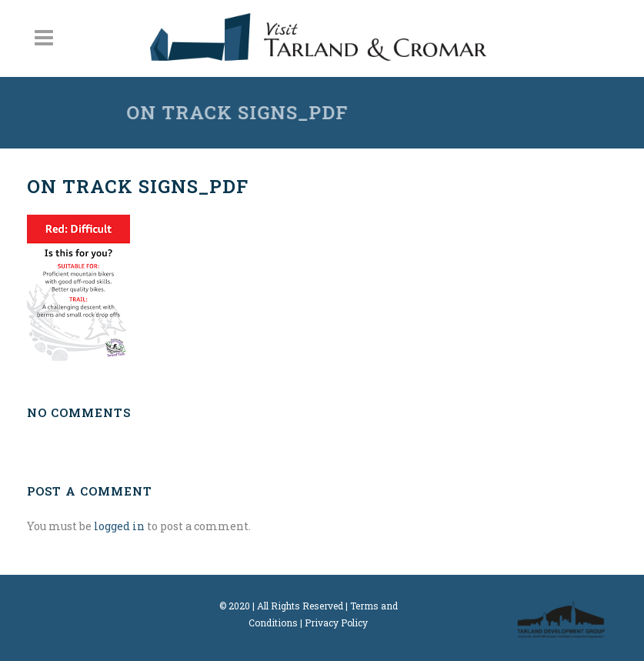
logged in (119, 526)
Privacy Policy (336, 623)
